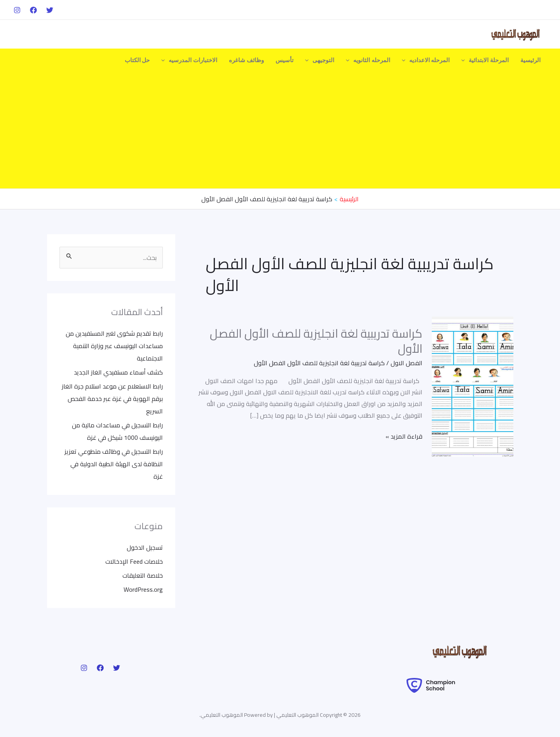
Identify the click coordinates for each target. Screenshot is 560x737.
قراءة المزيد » (404, 436)
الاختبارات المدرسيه (189, 60)
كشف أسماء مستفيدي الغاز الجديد (118, 372)
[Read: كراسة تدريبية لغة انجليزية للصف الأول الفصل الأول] (473, 386)
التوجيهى (320, 60)
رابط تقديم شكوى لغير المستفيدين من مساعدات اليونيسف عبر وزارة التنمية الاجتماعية (114, 346)
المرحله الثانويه (368, 60)
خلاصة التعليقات (143, 575)
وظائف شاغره (246, 60)
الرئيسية (530, 60)
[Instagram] (17, 10)
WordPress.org (143, 589)
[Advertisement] (280, 130)
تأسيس (284, 60)
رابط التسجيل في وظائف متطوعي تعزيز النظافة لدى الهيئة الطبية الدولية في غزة (114, 464)
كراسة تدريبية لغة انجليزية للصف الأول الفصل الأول (316, 341)
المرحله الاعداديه (426, 60)
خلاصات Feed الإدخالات (134, 561)
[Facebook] (33, 10)
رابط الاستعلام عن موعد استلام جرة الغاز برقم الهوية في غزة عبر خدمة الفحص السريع (112, 399)
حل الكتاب (137, 60)
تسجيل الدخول (145, 547)
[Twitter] (50, 10)
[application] (465, 60)
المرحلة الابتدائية (485, 60)
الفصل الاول (406, 363)
